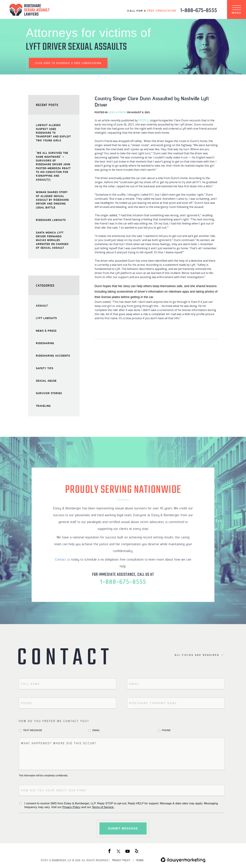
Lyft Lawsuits (46, 318)
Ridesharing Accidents (53, 355)
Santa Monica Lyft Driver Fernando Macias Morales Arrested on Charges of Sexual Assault (52, 240)
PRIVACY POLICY (121, 860)
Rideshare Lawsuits (51, 220)
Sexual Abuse (46, 381)
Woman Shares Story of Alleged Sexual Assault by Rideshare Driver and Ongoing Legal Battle (52, 200)
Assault (42, 305)
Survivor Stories (49, 393)
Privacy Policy (71, 807)
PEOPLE (143, 120)
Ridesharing (45, 343)
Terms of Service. (103, 807)
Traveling (43, 406)
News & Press (117, 112)
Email (96, 730)
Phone (166, 730)
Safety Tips (45, 368)
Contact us (63, 559)
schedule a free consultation (68, 63)
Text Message (33, 730)
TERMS (140, 860)
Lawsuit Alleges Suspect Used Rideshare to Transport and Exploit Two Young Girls (53, 133)
